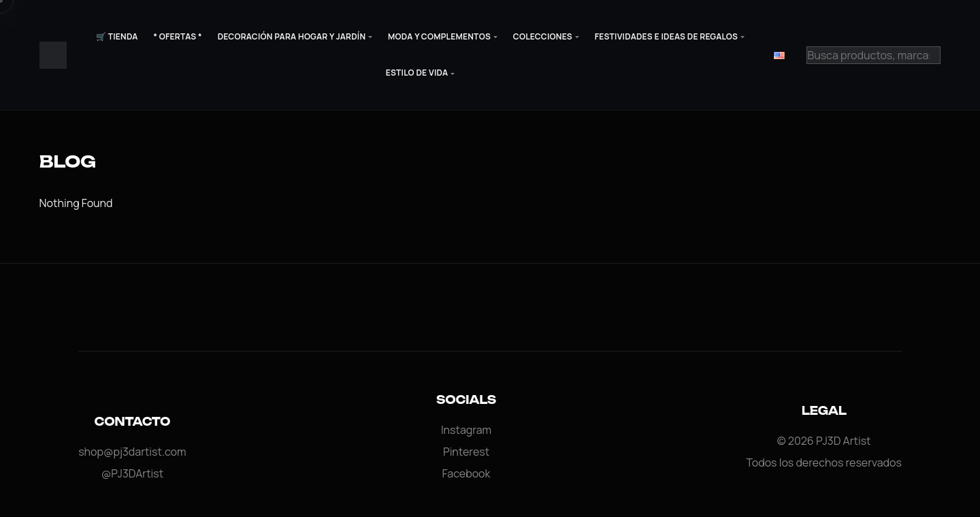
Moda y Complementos (439, 36)
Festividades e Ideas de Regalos (666, 36)
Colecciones (543, 36)
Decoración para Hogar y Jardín (292, 36)
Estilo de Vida (417, 73)
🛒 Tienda (117, 36)
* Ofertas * (178, 36)
